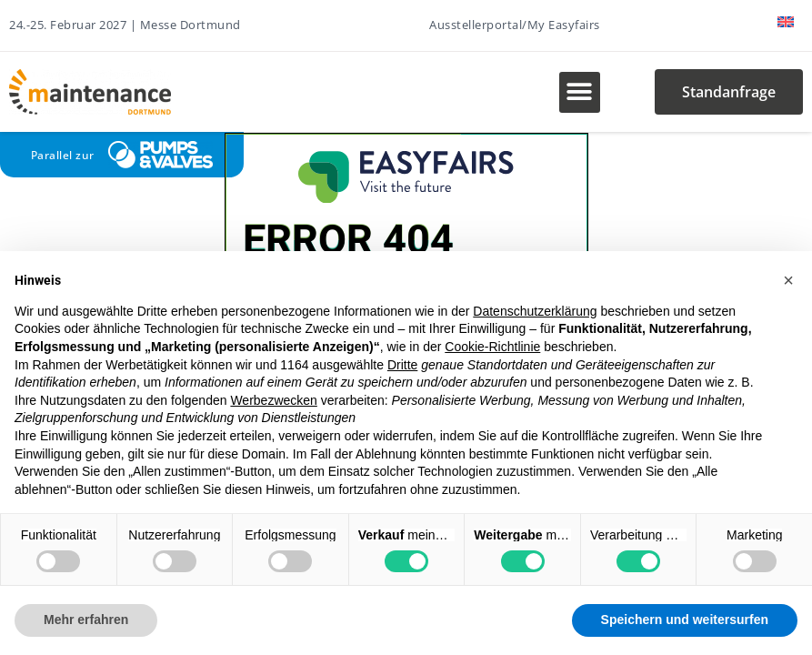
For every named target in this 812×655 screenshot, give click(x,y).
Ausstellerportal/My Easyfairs (515, 25)
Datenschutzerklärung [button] (535, 311)
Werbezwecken (273, 400)
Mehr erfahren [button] (86, 620)
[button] (580, 92)
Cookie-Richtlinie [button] (492, 347)
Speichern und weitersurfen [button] (685, 620)
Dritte (402, 365)
